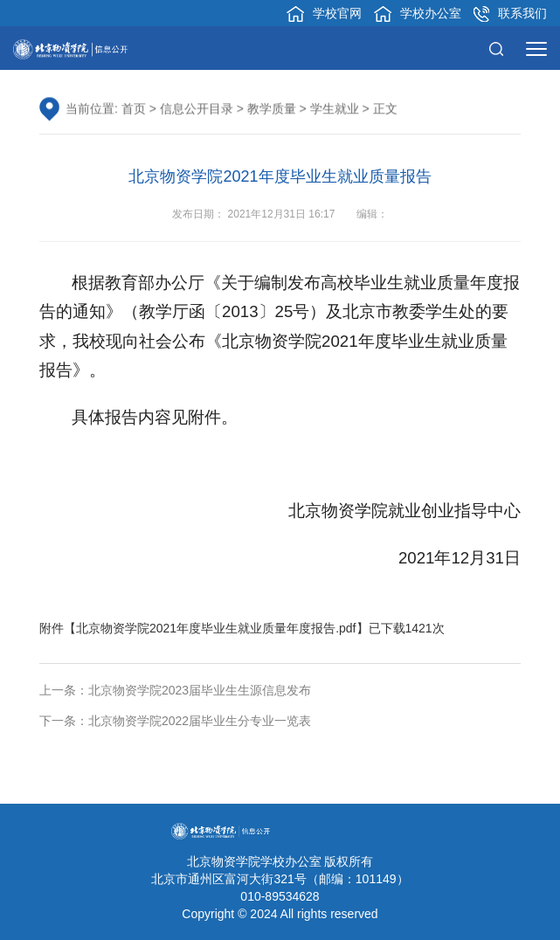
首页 (134, 109)
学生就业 (335, 109)
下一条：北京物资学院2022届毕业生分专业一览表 (175, 721)
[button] (501, 48)
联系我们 (510, 14)
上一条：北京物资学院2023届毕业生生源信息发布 (175, 690)
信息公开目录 (197, 109)
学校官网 (324, 14)
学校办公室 (418, 14)
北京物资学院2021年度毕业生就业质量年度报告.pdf (216, 628)
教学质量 (272, 109)
